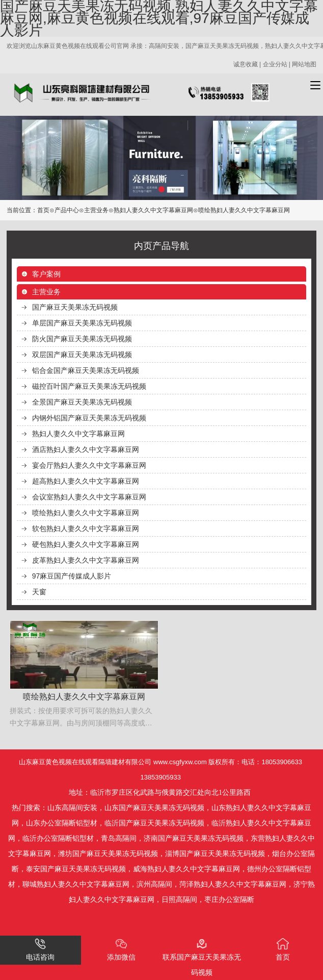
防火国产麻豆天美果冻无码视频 (82, 339)
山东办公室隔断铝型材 (62, 823)
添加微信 (121, 950)
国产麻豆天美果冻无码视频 (75, 307)
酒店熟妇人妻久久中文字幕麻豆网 (86, 449)
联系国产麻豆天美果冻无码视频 (202, 957)
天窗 (39, 592)
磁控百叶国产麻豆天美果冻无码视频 (89, 386)
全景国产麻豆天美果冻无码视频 (82, 402)
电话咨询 (40, 950)
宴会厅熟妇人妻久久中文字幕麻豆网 (89, 465)
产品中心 (67, 210)
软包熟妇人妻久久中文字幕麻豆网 (86, 529)
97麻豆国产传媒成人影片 (72, 576)
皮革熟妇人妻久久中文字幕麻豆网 (86, 560)
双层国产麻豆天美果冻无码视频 (82, 355)
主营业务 (96, 210)
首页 (43, 210)
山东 (55, 808)
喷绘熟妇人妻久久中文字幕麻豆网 (86, 513)
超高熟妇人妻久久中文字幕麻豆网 (86, 481)
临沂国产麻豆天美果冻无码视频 (154, 823)
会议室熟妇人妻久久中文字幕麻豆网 (89, 497)
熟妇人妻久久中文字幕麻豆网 (153, 210)
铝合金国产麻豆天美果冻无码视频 (86, 370)
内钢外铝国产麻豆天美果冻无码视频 (89, 418)
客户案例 (46, 274)
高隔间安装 (79, 808)
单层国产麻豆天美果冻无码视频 (82, 323)
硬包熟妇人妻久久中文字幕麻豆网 (86, 544)
